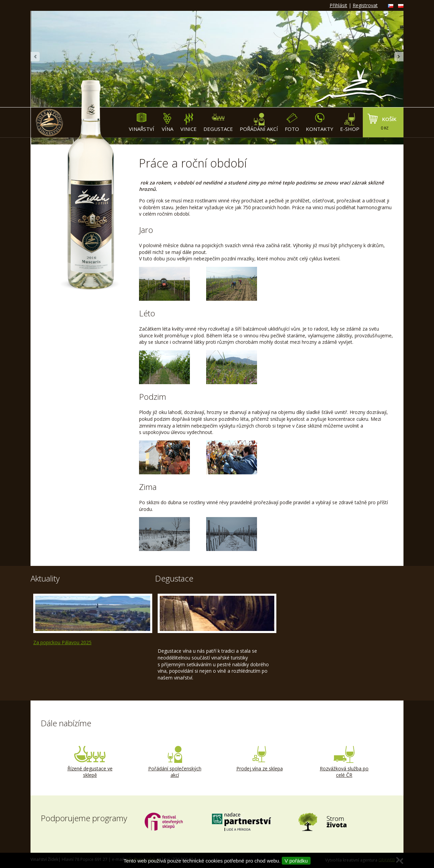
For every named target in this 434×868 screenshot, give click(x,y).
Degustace (218, 123)
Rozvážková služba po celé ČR (344, 762)
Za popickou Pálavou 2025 (62, 642)
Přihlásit (338, 5)
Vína (167, 123)
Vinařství (142, 123)
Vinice (189, 123)
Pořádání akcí (259, 123)
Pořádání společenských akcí (175, 762)
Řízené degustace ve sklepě (90, 762)
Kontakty (320, 123)
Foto (292, 123)
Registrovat (365, 5)
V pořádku (296, 861)
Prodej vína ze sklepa (259, 759)
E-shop (350, 123)
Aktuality (45, 578)
